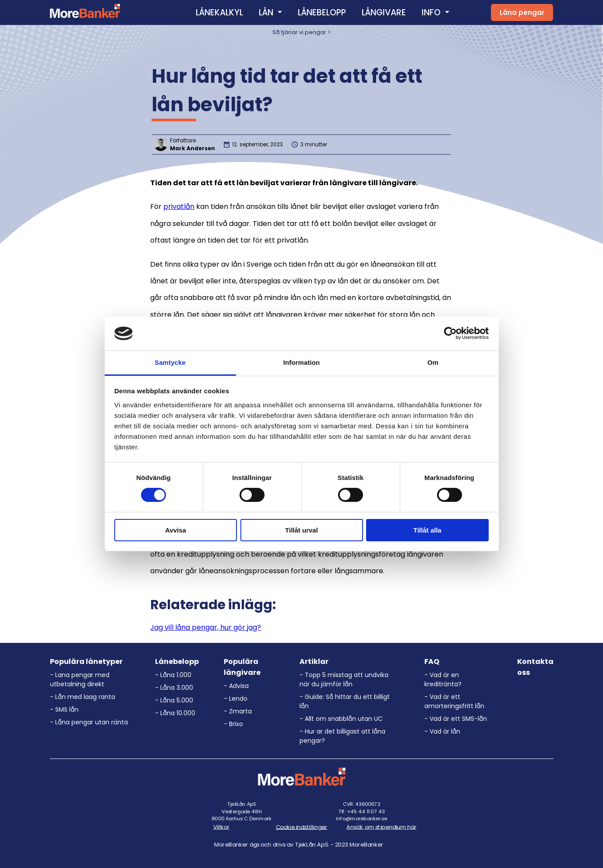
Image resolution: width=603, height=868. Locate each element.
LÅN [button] (267, 12)
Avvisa (176, 530)
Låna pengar (522, 12)
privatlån (179, 206)
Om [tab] (433, 362)
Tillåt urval (301, 530)
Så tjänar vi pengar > (301, 32)
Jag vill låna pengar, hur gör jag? (206, 627)
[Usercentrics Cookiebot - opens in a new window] (450, 333)
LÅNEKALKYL (219, 12)
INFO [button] (432, 12)
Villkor (222, 827)
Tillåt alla (427, 530)
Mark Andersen (192, 148)
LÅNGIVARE (384, 12)
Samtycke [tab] (170, 362)
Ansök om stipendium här (381, 827)
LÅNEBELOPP (322, 12)
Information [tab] (302, 362)
